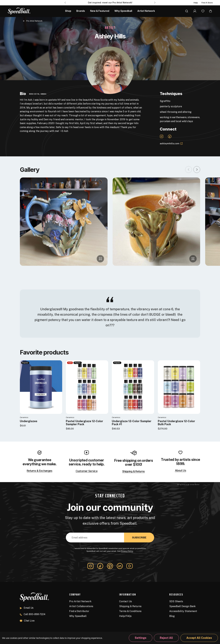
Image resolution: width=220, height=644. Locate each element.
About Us (181, 470)
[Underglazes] (41, 387)
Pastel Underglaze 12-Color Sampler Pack (84, 423)
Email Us (27, 608)
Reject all (166, 638)
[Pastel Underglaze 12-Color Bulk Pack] (179, 387)
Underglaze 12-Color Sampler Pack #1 (132, 423)
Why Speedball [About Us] (123, 11)
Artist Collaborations (81, 606)
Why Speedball (78, 616)
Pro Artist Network (80, 601)
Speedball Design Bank (182, 606)
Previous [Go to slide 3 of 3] (65, 3)
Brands (81, 11)
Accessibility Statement (183, 611)
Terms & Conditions (130, 611)
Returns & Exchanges (39, 471)
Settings (141, 638)
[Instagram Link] (162, 136)
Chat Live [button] (27, 621)
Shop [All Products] (68, 11)
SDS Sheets (176, 601)
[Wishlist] (203, 11)
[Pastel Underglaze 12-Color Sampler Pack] (87, 387)
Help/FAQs (125, 616)
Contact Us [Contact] (126, 601)
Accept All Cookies (199, 638)
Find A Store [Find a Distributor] (207, 3)
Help (196, 3)
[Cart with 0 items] (211, 11)
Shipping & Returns (133, 471)
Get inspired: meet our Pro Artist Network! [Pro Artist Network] (110, 3)
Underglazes (29, 421)
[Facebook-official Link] (170, 136)
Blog (172, 616)
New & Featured (100, 11)
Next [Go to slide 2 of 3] (155, 3)
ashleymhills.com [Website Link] (171, 143)
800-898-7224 (33, 614)
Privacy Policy (127, 551)
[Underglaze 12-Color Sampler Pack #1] (133, 387)
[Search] (187, 11)
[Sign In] (195, 11)
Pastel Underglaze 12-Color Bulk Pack (176, 423)
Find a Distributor (79, 611)
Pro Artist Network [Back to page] (34, 21)
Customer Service (87, 471)
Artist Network (146, 11)
